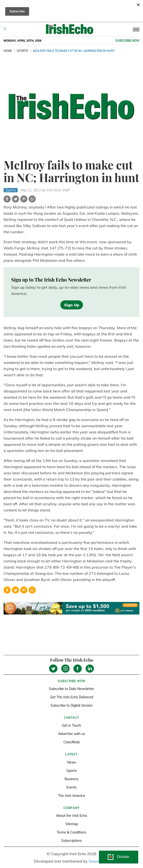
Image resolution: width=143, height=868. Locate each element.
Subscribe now (127, 41)
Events (72, 787)
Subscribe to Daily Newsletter (71, 689)
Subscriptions (71, 841)
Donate (123, 857)
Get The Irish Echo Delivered (72, 697)
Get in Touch (71, 725)
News (72, 762)
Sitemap (72, 824)
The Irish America (71, 796)
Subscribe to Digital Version (71, 705)
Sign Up (72, 305)
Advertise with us (72, 734)
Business (71, 779)
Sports (22, 51)
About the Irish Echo (71, 816)
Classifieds (72, 742)
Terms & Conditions (71, 832)
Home (8, 51)
